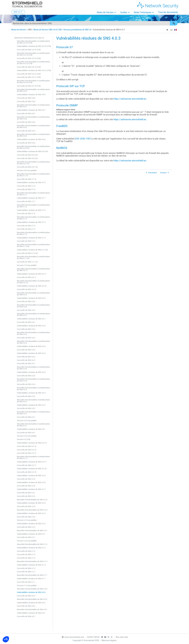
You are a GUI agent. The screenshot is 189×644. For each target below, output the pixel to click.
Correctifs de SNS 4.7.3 (26, 241)
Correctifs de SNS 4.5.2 (26, 408)
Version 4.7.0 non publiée (27, 265)
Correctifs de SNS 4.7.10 (27, 179)
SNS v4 (18, 12)
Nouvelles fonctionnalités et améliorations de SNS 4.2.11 (33, 457)
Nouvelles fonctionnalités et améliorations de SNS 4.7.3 (33, 233)
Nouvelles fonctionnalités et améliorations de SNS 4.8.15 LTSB (33, 42)
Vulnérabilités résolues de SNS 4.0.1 (31, 613)
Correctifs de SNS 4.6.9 (26, 301)
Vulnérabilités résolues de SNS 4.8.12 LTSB (34, 70)
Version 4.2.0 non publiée (27, 541)
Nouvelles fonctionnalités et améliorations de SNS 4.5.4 (33, 380)
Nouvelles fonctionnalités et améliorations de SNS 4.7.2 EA (33, 245)
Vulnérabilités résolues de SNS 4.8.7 (31, 110)
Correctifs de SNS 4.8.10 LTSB (29, 86)
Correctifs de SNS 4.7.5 (26, 226)
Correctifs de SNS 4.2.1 (26, 537)
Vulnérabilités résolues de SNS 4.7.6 (31, 210)
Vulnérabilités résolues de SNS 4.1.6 (31, 548)
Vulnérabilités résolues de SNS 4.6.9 (31, 298)
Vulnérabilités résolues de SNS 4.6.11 (32, 274)
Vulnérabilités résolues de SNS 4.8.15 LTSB (34, 46)
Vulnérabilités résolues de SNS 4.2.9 (31, 476)
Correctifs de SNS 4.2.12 (27, 453)
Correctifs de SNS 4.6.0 (26, 376)
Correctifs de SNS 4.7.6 (26, 213)
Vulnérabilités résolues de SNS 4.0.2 (31, 603)
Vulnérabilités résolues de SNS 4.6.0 (31, 372)
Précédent (153, 173)
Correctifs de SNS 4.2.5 (26, 506)
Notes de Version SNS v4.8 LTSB (48, 30)
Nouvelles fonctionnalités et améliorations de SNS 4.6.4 (33, 342)
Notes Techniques (143, 12)
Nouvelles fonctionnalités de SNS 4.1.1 (32, 575)
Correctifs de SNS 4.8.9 (26, 98)
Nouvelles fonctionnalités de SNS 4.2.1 (32, 531)
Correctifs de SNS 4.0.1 (26, 616)
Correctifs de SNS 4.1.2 (26, 572)
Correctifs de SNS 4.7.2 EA (27, 253)
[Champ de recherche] (94, 23)
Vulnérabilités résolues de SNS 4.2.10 (32, 469)
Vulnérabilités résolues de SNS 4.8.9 (31, 95)
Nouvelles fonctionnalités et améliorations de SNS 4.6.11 (33, 270)
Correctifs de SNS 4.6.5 (26, 338)
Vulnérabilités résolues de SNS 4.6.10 (32, 286)
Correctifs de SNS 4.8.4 (26, 143)
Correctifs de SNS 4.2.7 (26, 493)
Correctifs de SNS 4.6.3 (26, 357)
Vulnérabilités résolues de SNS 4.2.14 (32, 443)
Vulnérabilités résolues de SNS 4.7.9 (31, 182)
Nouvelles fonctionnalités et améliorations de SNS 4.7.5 (33, 218)
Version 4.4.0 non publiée (27, 436)
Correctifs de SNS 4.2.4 (26, 517)
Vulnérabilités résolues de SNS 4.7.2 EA (32, 250)
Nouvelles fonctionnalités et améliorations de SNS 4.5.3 (33, 389)
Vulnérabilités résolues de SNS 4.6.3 (31, 353)
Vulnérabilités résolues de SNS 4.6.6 (31, 326)
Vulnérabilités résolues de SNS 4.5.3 (31, 393)
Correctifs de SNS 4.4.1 (26, 433)
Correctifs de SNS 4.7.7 (26, 201)
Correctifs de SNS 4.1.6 (26, 551)
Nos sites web (122, 637)
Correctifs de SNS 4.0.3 (26, 596)
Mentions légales (109, 640)
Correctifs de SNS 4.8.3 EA (27, 155)
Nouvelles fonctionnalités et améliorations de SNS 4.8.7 (33, 106)
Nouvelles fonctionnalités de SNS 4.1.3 (32, 561)
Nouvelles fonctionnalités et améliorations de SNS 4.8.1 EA (33, 163)
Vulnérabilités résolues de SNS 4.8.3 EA (32, 151)
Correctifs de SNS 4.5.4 (26, 384)
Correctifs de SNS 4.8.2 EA (27, 158)
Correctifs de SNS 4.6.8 (26, 310)
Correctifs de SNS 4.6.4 (26, 350)
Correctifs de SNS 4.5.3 (26, 396)
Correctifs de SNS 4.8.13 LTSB (29, 67)
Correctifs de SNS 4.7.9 (26, 186)
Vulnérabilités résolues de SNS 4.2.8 (31, 482)
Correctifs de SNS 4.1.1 (26, 582)
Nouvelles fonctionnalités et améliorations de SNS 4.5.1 (33, 413)
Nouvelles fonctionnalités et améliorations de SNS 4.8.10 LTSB (33, 82)
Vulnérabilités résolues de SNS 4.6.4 (31, 346)
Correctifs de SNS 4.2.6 (26, 496)
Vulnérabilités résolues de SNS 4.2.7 (31, 489)
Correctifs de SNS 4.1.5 (26, 554)
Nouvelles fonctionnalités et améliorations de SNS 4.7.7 (33, 194)
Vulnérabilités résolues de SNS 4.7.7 (31, 198)
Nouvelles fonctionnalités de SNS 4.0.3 (32, 589)
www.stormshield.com (73, 637)
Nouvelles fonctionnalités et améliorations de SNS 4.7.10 (33, 175)
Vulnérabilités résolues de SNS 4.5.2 (31, 405)
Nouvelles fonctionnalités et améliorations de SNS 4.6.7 (33, 315)
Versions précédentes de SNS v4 (77, 30)
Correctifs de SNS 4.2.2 (26, 527)
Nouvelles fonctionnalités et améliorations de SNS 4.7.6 (33, 206)
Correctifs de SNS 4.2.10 (27, 472)
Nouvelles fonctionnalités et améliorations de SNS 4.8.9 (33, 90)
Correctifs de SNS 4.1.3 (26, 568)
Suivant (163, 173)
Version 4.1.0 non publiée (27, 585)
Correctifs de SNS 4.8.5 (26, 131)
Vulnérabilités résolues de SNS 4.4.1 (31, 429)
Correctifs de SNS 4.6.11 (27, 277)
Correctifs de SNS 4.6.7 (26, 322)
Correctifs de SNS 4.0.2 (26, 606)
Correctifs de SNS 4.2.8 (26, 486)
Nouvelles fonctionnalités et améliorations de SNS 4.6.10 (33, 282)
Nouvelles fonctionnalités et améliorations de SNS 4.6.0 (33, 368)
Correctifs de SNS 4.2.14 (27, 446)
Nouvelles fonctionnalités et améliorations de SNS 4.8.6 (33, 118)
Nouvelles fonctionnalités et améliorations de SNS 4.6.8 (33, 306)
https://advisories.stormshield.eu (130, 99)
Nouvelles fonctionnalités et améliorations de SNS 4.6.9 (33, 294)
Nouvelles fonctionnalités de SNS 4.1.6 (32, 544)
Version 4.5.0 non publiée (27, 421)
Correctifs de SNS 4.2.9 (26, 479)
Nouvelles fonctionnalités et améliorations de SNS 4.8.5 (33, 126)
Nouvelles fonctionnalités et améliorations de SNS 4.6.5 (33, 333)
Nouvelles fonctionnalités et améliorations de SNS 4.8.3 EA (33, 147)
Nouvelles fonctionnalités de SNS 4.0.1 (32, 609)
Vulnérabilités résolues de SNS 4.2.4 (31, 513)
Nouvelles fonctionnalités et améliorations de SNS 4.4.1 (33, 425)
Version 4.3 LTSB (24, 439)
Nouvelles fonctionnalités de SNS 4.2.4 (32, 510)
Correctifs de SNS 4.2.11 (27, 465)
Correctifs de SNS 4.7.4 (26, 229)
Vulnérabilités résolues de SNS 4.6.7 (31, 319)
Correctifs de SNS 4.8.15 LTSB (29, 50)
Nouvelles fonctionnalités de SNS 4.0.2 (32, 599)
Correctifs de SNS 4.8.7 (26, 113)
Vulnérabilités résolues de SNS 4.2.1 (31, 534)
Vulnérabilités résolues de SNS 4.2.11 (32, 462)
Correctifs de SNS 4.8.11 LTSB (29, 77)
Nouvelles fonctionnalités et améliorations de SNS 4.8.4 (33, 135)
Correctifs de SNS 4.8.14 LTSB (29, 58)
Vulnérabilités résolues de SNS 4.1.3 (31, 565)
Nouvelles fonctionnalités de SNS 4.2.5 (32, 500)
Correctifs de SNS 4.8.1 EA (27, 167)
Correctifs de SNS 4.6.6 (26, 329)
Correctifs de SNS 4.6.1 (26, 363)
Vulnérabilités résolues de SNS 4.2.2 (31, 524)
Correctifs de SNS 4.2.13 (27, 450)
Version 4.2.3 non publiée (27, 520)
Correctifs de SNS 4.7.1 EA (27, 262)
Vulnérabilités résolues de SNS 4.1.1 (31, 579)
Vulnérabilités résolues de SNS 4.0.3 (31, 592)
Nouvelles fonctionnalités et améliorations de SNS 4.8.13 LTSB (33, 63)
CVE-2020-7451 (83, 139)
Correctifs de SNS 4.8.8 (26, 101)
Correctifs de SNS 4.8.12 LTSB (29, 74)
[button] (174, 23)
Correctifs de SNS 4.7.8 (26, 189)
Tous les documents (168, 12)
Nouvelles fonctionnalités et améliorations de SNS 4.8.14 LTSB (33, 54)
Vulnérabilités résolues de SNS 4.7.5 (31, 222)
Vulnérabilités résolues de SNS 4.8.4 (31, 139)
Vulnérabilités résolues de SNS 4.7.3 (31, 238)
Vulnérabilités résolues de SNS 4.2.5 (31, 503)
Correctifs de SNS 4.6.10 (27, 289)
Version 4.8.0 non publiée (27, 170)
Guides (124, 12)
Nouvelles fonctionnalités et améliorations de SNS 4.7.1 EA (33, 257)
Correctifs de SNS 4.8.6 (26, 122)
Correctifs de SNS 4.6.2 (26, 360)
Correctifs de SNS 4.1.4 (26, 558)
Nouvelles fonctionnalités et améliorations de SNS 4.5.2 (33, 401)
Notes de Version (105, 12)
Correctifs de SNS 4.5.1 (26, 417)
